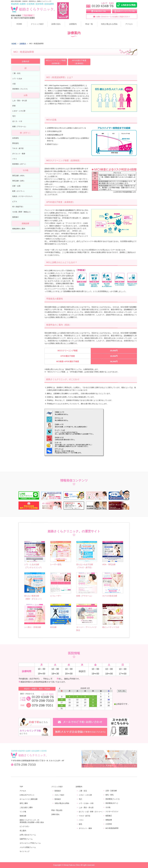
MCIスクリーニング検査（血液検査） (56, 62)
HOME (19, 24)
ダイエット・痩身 (19, 154)
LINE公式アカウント (27, 795)
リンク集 (23, 812)
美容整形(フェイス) (112, 799)
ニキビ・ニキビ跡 (85, 795)
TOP (21, 787)
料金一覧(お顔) (57, 810)
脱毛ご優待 (24, 803)
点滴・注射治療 (111, 791)
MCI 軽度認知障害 (112, 828)
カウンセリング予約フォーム (30, 843)
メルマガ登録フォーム (28, 847)
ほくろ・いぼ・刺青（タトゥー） (91, 812)
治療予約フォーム (26, 839)
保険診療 (109, 820)
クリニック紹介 (37, 24)
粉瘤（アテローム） (20, 126)
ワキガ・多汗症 (18, 148)
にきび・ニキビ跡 (19, 111)
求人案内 (23, 831)
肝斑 (14, 106)
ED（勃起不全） (18, 207)
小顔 (14, 84)
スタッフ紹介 (59, 795)
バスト (15, 159)
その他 (108, 807)
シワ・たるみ (17, 79)
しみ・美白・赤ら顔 (20, 100)
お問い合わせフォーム (28, 835)
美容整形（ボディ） (20, 164)
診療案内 (73, 24)
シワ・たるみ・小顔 (86, 803)
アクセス (129, 24)
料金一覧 (89, 24)
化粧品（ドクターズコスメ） (23, 196)
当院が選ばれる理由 (109, 24)
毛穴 (14, 116)
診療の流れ (56, 24)
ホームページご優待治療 (29, 799)
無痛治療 (23, 816)
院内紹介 (58, 799)
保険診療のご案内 (19, 229)
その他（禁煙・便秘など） (22, 212)
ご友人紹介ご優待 (26, 807)
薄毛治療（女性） (19, 181)
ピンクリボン (25, 826)
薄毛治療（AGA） (19, 176)
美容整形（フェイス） (20, 89)
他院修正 (15, 217)
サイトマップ (25, 851)
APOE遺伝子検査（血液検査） (79, 62)
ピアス (15, 201)
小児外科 (109, 824)
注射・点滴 (16, 186)
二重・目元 (16, 73)
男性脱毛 (15, 143)
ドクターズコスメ (112, 811)
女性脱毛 (15, 138)
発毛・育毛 (109, 795)
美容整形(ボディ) (112, 803)
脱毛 (80, 824)
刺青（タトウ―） (19, 191)
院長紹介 (58, 791)
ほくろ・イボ (17, 121)
